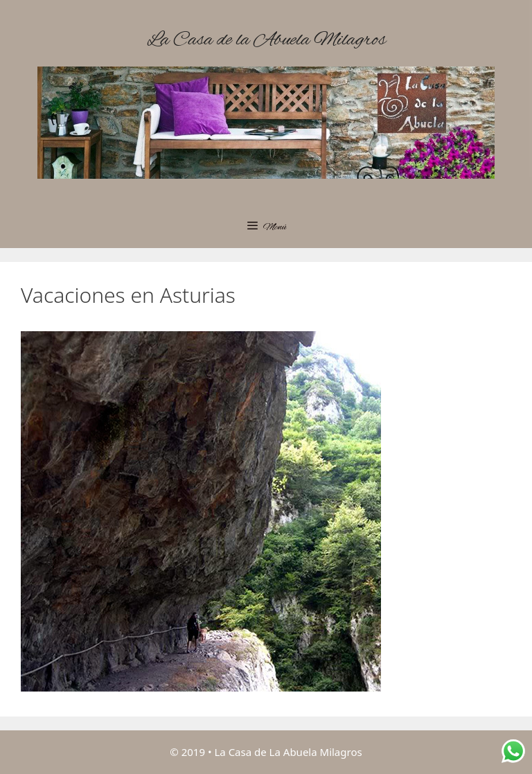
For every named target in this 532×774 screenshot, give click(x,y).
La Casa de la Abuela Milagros (266, 40)
